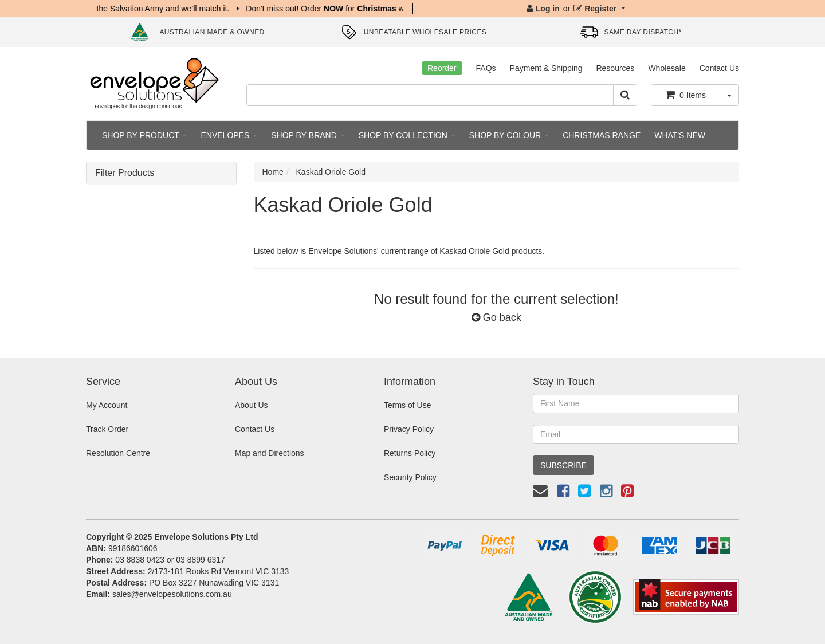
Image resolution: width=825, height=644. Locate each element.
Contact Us (719, 68)
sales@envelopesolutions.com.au (172, 594)
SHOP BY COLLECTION (407, 135)
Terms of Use (407, 405)
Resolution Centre (118, 453)
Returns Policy (410, 453)
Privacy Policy (409, 429)
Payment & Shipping (546, 68)
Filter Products (125, 173)
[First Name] (636, 403)
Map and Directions (270, 453)
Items (685, 95)
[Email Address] (636, 434)
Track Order (107, 429)
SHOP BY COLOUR (509, 135)
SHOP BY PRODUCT (144, 135)
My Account (107, 405)
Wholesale (667, 68)
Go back (496, 317)
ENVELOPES (229, 135)
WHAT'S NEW (680, 135)
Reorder (442, 68)
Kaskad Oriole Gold (331, 172)
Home (273, 172)
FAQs (486, 68)
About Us (252, 405)
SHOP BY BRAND (308, 135)
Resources (615, 68)
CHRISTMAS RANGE (602, 135)
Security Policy (410, 477)
